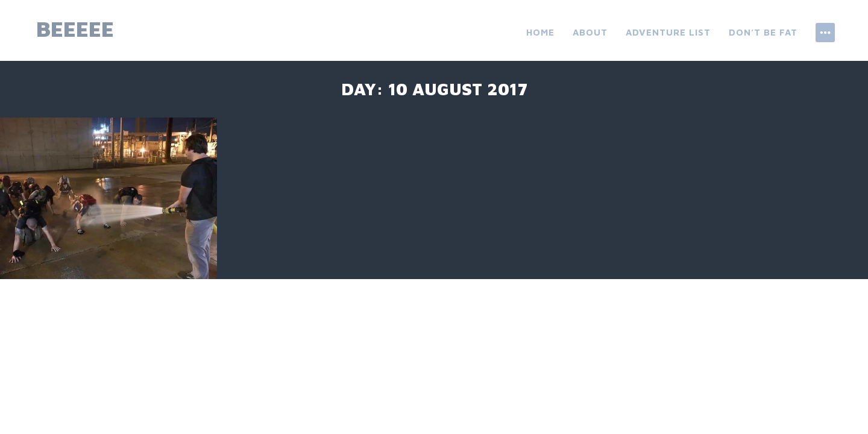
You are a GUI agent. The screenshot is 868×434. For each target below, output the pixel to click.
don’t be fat (763, 32)
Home (540, 32)
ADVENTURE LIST (668, 32)
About (590, 32)
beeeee (75, 29)
